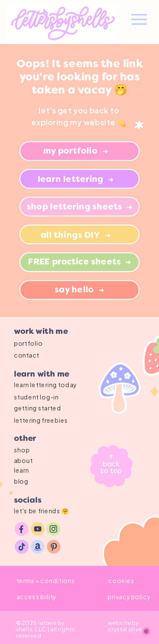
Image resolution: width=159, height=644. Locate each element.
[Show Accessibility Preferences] (146, 631)
